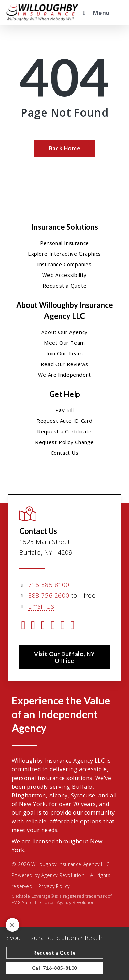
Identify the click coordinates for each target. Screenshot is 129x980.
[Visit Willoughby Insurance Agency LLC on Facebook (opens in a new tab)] (33, 626)
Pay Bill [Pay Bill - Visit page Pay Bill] (65, 410)
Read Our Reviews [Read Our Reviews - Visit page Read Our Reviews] (64, 364)
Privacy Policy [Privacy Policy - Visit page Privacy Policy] (54, 886)
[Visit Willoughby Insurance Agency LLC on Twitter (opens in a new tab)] (23, 626)
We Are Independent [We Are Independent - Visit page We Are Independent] (64, 375)
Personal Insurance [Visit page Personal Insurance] (64, 243)
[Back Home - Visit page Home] (64, 148)
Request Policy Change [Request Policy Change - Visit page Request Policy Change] (64, 442)
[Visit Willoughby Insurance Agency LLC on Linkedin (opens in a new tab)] (43, 626)
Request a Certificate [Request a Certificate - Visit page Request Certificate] (64, 431)
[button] (108, 12)
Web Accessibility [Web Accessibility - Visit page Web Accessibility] (64, 275)
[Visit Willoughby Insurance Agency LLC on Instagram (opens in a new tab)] (63, 626)
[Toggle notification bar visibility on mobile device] (12, 925)
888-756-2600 (49, 595)
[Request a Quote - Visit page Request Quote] (55, 953)
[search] (83, 13)
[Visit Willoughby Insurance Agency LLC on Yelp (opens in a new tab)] (73, 626)
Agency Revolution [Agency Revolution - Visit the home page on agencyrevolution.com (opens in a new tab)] (63, 875)
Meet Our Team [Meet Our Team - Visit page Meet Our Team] (64, 343)
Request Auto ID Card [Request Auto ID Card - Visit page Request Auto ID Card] (64, 421)
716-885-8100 (49, 585)
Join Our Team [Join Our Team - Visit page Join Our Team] (65, 353)
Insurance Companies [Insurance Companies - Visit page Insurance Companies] (64, 264)
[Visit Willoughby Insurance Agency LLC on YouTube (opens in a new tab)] (53, 626)
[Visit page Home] (42, 13)
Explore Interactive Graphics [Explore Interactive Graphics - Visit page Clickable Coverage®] (64, 254)
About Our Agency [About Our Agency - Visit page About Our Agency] (64, 332)
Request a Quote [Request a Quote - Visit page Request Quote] (65, 286)
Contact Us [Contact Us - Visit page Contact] (65, 453)
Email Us (41, 606)
